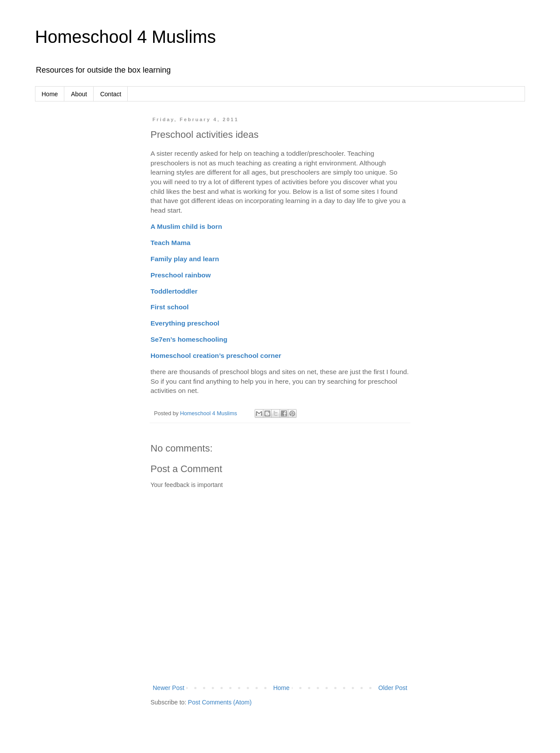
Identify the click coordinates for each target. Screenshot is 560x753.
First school (170, 307)
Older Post (393, 688)
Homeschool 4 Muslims (125, 37)
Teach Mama (170, 243)
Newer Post (168, 688)
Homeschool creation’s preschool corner (216, 355)
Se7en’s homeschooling (189, 339)
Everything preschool (185, 323)
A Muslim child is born (186, 226)
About (79, 94)
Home (50, 94)
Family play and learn (185, 259)
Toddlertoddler (174, 291)
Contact (111, 94)
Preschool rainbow (181, 275)
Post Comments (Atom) (220, 702)
